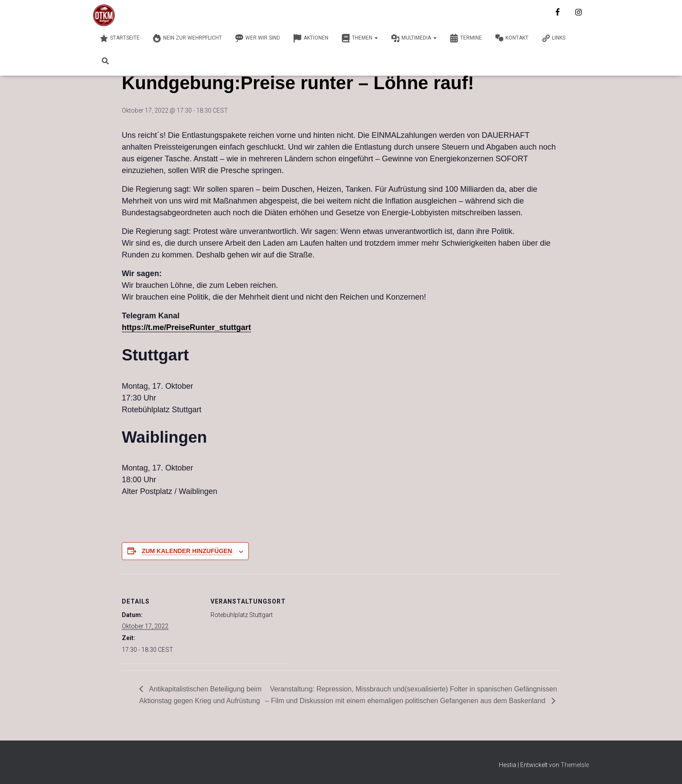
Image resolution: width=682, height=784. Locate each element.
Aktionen (311, 38)
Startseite (120, 38)
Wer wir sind (257, 38)
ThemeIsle (575, 765)
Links (553, 38)
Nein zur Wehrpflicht (187, 38)
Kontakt (512, 38)
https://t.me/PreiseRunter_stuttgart (186, 327)
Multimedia (414, 38)
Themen (360, 38)
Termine (466, 38)
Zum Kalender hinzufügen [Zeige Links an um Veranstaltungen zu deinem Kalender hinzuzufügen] (187, 551)
